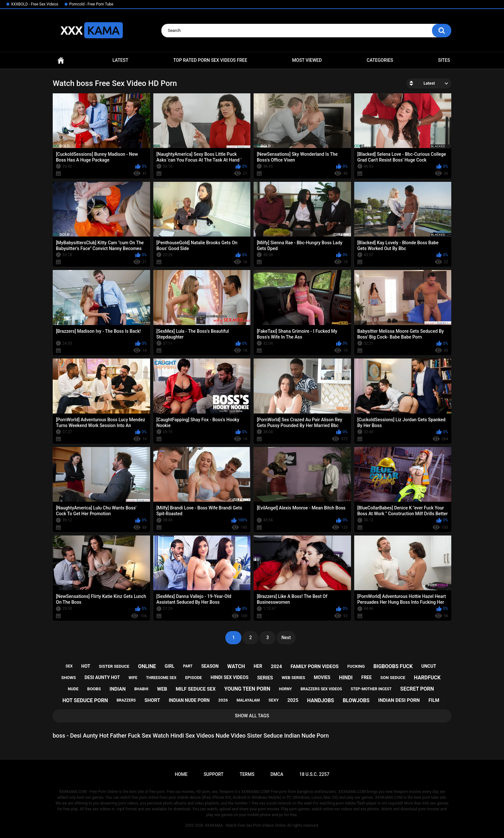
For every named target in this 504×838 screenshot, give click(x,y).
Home (61, 60)
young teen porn (247, 689)
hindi (346, 678)
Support (213, 774)
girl (169, 666)
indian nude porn (189, 700)
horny (285, 689)
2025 (293, 700)
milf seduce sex (196, 689)
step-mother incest (371, 689)
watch (236, 666)
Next (286, 638)
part (188, 666)
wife (133, 678)
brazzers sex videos (321, 689)
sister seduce (114, 666)
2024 (276, 666)
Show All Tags (252, 716)
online (147, 666)
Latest (121, 60)
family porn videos (315, 666)
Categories (380, 60)
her (258, 666)
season (210, 666)
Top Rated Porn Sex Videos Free (210, 60)
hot (86, 666)
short (152, 700)
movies (322, 677)
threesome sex (161, 678)
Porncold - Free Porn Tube (91, 4)
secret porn (417, 689)
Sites (444, 60)
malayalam (248, 700)
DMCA (277, 774)
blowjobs (356, 700)
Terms (247, 774)
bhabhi (141, 689)
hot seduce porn (85, 700)
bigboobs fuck (393, 666)
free (366, 677)
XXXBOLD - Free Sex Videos (35, 4)
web (162, 689)
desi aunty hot (102, 677)
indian (118, 689)
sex (69, 666)
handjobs (320, 700)
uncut (429, 666)
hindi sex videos (230, 677)
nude (73, 689)
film (434, 700)
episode (194, 678)
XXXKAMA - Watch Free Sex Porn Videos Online (245, 825)
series (265, 678)
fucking (356, 666)
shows (68, 678)
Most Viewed (307, 60)
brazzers (126, 700)
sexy (274, 700)
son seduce (393, 678)
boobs (94, 689)
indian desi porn (399, 700)
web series (293, 678)
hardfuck (427, 678)
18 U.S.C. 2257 (314, 774)
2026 (223, 700)
